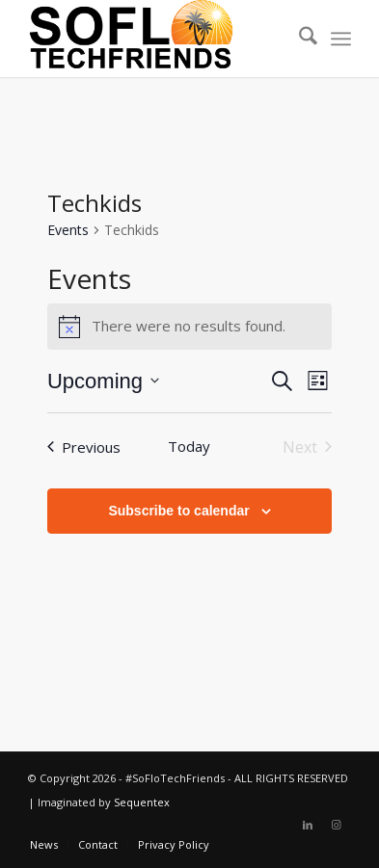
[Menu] (341, 39)
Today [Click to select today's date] (189, 446)
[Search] (298, 39)
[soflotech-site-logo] (157, 39)
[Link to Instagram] (337, 825)
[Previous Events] (84, 447)
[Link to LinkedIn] (308, 825)
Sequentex (142, 802)
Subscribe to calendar (178, 511)
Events (68, 230)
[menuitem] (298, 39)
